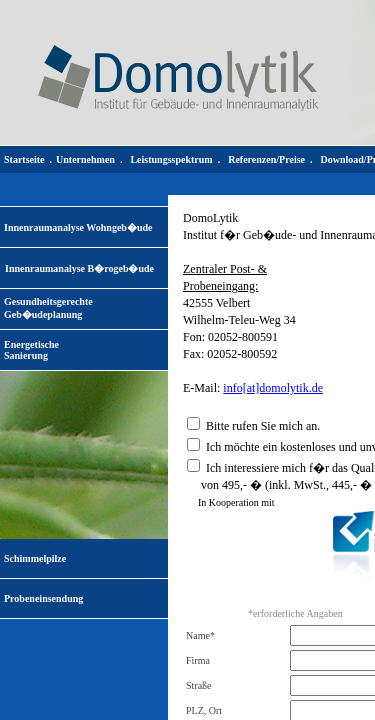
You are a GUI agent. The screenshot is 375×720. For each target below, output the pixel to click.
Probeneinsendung (43, 598)
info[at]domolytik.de (273, 388)
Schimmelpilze (35, 558)
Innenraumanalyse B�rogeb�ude (79, 268)
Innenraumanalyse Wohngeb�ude (78, 227)
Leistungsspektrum (171, 159)
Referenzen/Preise (266, 159)
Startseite (24, 159)
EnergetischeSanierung (31, 350)
